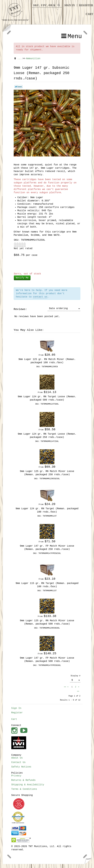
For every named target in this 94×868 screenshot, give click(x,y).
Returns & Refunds (23, 780)
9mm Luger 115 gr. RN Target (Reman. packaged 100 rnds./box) (47, 585)
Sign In (70, 6)
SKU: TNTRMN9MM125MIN (47, 367)
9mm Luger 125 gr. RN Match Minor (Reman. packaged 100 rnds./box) (47, 361)
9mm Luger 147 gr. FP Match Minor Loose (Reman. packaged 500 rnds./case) (47, 660)
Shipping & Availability (28, 785)
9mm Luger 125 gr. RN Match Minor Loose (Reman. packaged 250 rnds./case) (47, 473)
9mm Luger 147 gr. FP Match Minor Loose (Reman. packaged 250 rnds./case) (47, 548)
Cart (89, 14)
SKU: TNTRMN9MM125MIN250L (47, 479)
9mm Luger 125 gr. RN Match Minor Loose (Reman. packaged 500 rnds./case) (47, 622)
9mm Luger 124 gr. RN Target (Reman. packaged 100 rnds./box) (47, 510)
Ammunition (33, 59)
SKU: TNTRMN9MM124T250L (47, 441)
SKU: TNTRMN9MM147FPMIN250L (47, 553)
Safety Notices (21, 767)
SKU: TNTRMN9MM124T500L (47, 404)
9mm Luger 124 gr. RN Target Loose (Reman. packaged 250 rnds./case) (47, 436)
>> (79, 691)
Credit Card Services (18, 823)
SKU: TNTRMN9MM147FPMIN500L (47, 665)
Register (86, 6)
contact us (40, 297)
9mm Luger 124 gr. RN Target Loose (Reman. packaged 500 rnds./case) (47, 398)
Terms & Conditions (24, 789)
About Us (17, 758)
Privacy (16, 776)
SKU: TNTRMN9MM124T (47, 516)
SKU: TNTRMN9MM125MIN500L (47, 628)
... (20, 59)
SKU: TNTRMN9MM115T (47, 591)
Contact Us (18, 762)
